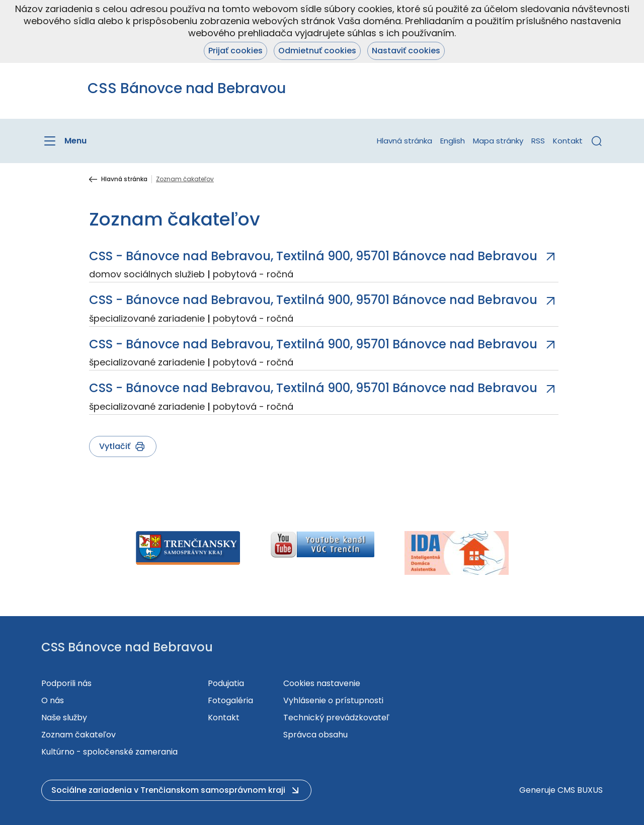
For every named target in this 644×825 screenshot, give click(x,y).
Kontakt (568, 141)
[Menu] (64, 141)
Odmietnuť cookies (317, 51)
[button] (597, 141)
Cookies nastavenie (322, 683)
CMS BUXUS (580, 790)
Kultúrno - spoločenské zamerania (109, 752)
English (453, 141)
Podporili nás (66, 683)
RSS (538, 141)
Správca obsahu (315, 735)
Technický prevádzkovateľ (336, 718)
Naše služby (64, 718)
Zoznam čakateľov (78, 735)
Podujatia (226, 683)
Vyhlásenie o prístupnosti (333, 700)
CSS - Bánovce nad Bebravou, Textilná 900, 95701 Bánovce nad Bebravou (313, 256)
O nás (53, 700)
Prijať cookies (235, 51)
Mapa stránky (498, 141)
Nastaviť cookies (406, 51)
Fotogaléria (230, 700)
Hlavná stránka (405, 141)
